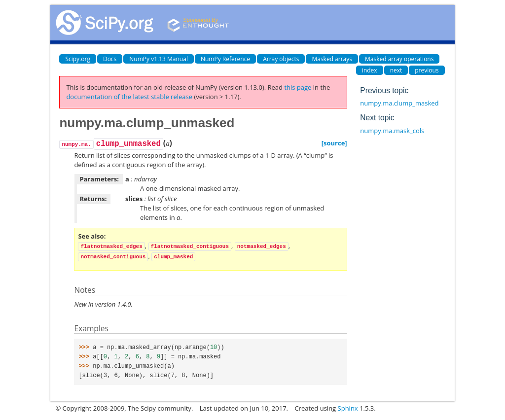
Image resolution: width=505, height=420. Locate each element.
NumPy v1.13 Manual (159, 59)
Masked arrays (332, 59)
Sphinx (348, 408)
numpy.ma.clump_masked (399, 103)
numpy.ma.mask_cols (392, 131)
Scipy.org (78, 59)
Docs (110, 59)
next (396, 70)
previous (427, 70)
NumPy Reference (225, 59)
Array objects (281, 59)
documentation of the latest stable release (129, 97)
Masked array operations (399, 59)
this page (298, 87)
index (370, 70)
